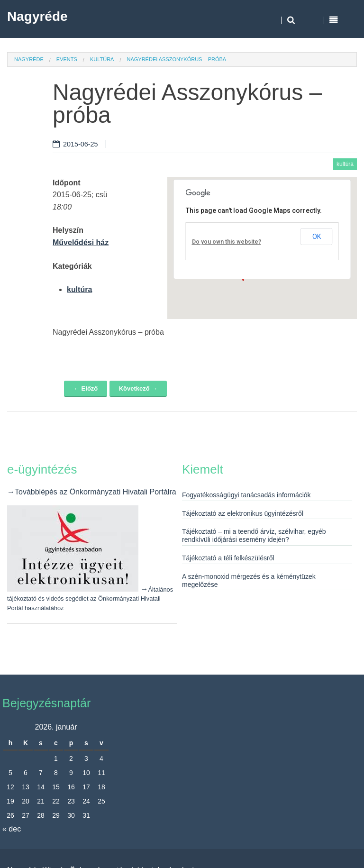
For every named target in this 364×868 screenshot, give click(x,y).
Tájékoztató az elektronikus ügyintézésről (243, 513)
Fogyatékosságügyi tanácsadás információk (246, 495)
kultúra (102, 59)
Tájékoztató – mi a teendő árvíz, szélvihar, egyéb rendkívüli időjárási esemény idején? (254, 535)
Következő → (138, 388)
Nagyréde (37, 16)
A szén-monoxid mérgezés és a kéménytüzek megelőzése (249, 580)
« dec (12, 829)
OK (317, 237)
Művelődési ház (81, 242)
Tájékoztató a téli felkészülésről (228, 558)
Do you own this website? (227, 242)
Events (67, 59)
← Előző (86, 388)
